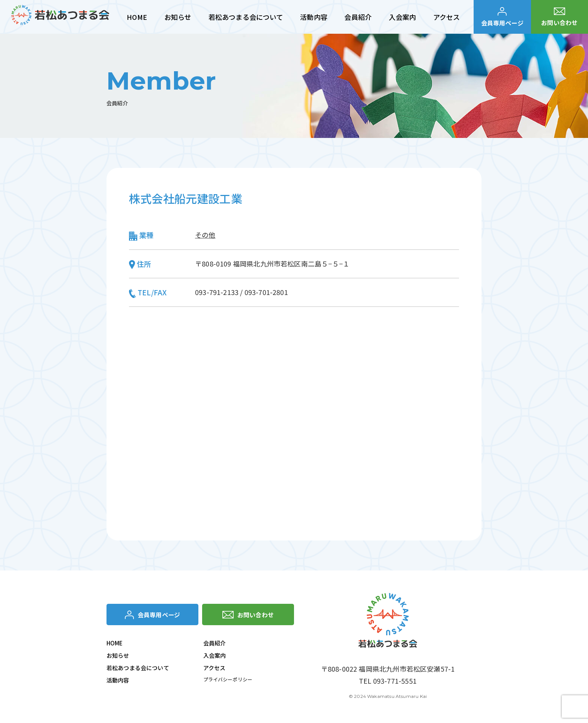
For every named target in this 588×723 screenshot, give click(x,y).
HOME (115, 644)
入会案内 (215, 657)
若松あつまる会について (138, 669)
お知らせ (118, 657)
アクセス (214, 669)
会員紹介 (215, 644)
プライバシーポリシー (230, 681)
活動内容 (118, 682)
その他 (205, 235)
